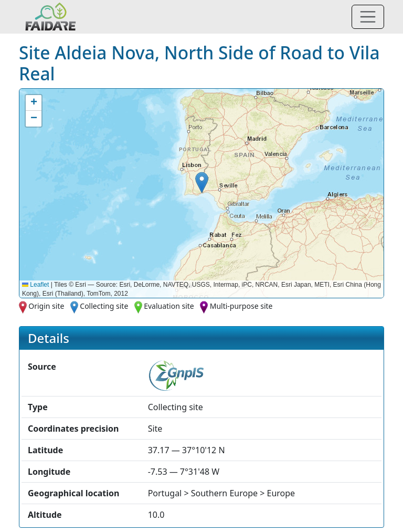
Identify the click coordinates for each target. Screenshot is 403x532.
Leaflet (35, 285)
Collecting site (104, 306)
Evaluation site (169, 306)
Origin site (46, 306)
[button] (202, 182)
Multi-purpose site (241, 306)
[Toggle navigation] (368, 17)
